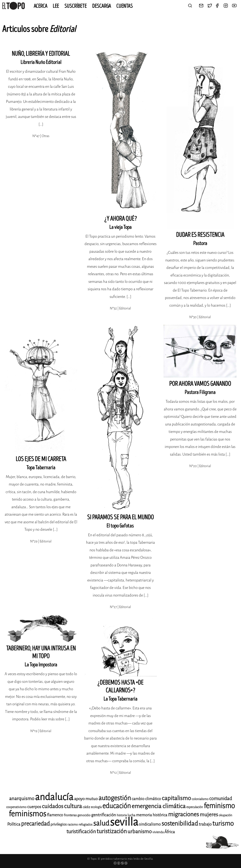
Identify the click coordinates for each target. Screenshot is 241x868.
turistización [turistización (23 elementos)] (112, 831)
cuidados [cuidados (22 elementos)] (53, 806)
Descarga (102, 6)
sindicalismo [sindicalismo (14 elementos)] (150, 824)
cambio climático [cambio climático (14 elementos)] (146, 799)
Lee (56, 6)
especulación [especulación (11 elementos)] (195, 807)
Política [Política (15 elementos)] (14, 824)
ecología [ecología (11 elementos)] (96, 807)
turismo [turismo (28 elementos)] (223, 823)
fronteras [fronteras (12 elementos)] (70, 815)
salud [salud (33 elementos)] (101, 823)
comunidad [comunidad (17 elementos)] (221, 799)
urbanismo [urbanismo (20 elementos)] (140, 831)
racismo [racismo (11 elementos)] (73, 825)
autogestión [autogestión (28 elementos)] (115, 798)
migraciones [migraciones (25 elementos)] (183, 814)
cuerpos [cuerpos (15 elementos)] (34, 807)
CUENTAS (125, 6)
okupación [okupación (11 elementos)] (225, 815)
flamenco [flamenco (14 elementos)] (55, 815)
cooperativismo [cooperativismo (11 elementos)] (16, 807)
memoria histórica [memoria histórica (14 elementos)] (152, 815)
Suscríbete (76, 6)
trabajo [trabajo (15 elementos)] (205, 824)
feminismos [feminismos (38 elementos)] (27, 814)
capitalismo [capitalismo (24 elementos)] (176, 798)
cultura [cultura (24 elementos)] (73, 806)
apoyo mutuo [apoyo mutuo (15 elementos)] (86, 799)
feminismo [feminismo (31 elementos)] (219, 806)
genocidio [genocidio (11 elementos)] (84, 815)
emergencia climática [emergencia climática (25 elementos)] (159, 806)
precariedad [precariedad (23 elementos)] (35, 824)
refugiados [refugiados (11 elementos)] (86, 825)
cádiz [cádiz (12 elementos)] (86, 807)
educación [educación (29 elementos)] (117, 806)
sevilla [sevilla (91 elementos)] (124, 822)
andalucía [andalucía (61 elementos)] (54, 797)
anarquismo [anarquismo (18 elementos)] (22, 799)
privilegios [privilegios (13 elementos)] (59, 824)
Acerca (40, 6)
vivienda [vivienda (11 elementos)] (158, 832)
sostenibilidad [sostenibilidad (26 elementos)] (180, 824)
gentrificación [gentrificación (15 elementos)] (104, 815)
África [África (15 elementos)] (170, 832)
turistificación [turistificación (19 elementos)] (81, 832)
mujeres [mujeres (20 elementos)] (209, 815)
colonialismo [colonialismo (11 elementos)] (200, 799)
